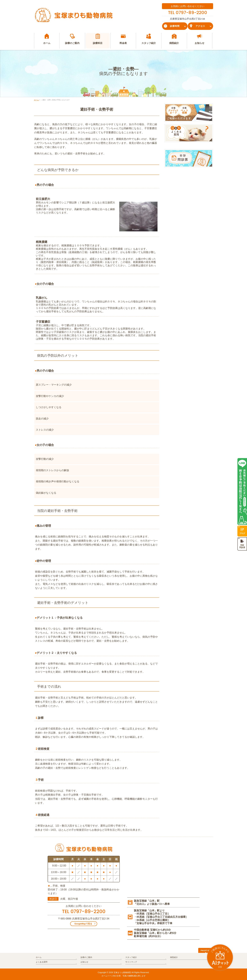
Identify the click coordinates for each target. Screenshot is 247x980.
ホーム (39, 957)
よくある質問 (42, 962)
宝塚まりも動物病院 (122, 972)
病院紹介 (174, 957)
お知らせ (84, 962)
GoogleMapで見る (83, 924)
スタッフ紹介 (131, 957)
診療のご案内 (86, 957)
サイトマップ (131, 962)
